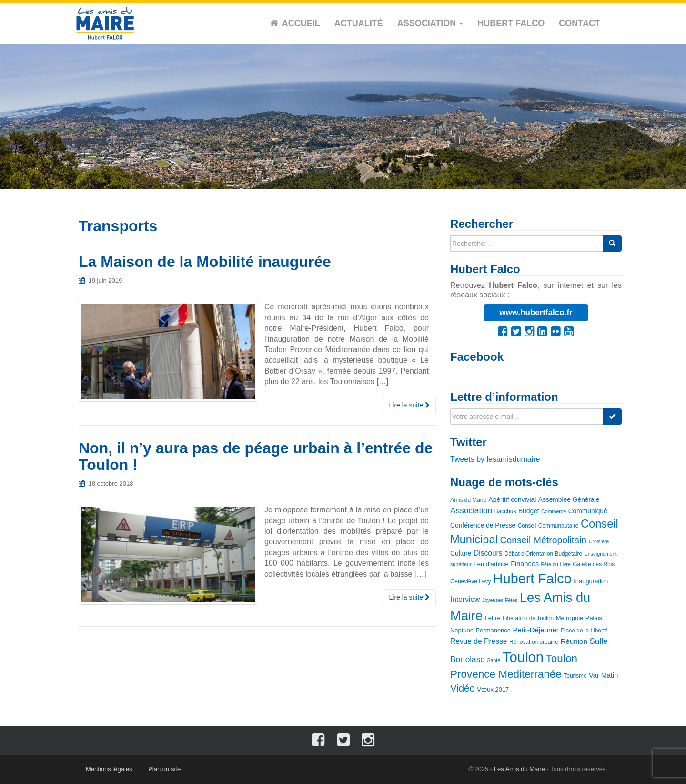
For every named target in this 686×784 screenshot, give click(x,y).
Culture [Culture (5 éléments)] (461, 553)
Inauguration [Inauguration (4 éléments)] (591, 581)
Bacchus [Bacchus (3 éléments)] (505, 511)
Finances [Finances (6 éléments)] (525, 564)
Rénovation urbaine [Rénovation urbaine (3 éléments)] (534, 642)
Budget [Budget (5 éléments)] (529, 511)
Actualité (359, 23)
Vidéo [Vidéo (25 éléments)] (463, 688)
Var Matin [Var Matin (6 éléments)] (603, 675)
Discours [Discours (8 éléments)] (488, 553)
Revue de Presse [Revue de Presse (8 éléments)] (479, 641)
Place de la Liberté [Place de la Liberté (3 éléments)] (584, 631)
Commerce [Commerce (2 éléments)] (554, 511)
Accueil (301, 23)
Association (430, 23)
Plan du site (164, 769)
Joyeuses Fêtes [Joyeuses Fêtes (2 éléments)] (500, 600)
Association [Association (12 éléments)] (471, 510)
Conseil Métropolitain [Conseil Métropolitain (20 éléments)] (543, 540)
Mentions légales (109, 769)
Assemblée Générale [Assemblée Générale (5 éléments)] (569, 499)
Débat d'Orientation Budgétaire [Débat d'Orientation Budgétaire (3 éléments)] (543, 554)
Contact (580, 23)
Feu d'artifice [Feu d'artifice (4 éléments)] (491, 564)
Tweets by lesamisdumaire (495, 459)
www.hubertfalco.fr (536, 312)
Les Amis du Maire (520, 769)
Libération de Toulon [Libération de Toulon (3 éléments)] (528, 618)
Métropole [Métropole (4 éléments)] (570, 618)
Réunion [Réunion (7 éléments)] (574, 641)
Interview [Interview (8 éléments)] (465, 599)
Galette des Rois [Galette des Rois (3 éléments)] (594, 564)
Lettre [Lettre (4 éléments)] (493, 618)
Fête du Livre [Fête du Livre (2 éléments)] (556, 564)
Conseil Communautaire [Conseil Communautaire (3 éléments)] (548, 526)
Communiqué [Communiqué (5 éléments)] (588, 511)
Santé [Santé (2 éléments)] (494, 660)
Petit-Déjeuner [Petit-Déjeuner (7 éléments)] (536, 630)
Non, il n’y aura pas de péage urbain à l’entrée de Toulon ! (256, 456)
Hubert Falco (511, 23)
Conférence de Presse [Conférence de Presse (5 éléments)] (483, 525)
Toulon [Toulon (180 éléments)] (523, 657)
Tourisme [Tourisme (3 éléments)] (575, 676)
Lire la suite (409, 405)
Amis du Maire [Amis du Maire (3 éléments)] (468, 500)
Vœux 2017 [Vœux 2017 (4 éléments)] (493, 689)
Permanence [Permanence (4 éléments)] (494, 630)
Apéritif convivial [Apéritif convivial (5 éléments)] (513, 499)
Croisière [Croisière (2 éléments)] (599, 541)
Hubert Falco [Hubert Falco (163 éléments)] (532, 579)
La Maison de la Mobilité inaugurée (205, 262)
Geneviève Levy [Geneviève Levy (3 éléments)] (470, 581)
